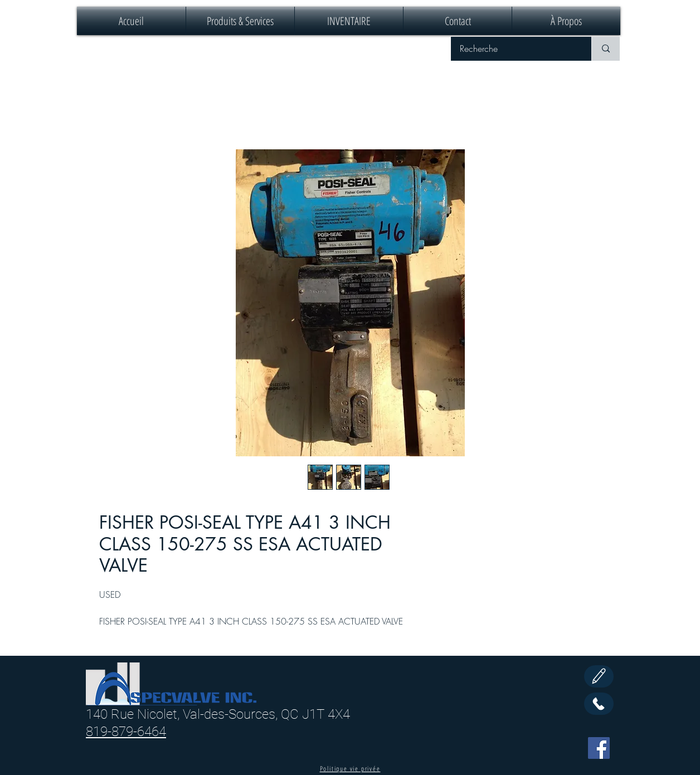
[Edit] (599, 676)
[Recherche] (514, 49)
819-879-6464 (126, 732)
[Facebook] (599, 748)
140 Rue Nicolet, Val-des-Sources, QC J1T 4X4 (218, 714)
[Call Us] (599, 704)
